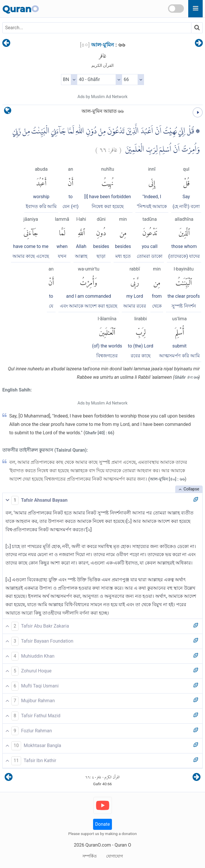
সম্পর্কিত (90, 856)
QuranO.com (98, 845)
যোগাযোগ (114, 856)
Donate (102, 824)
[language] (8, 112)
